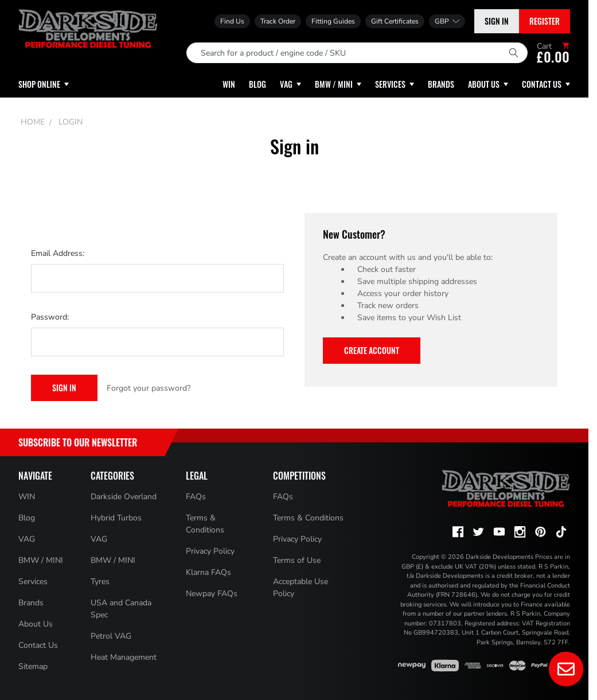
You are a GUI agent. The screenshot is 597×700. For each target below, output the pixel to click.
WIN (27, 497)
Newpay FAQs (212, 594)
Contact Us (38, 645)
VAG (27, 539)
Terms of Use (297, 560)
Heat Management (124, 657)
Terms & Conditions (308, 518)
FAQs (196, 497)
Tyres (100, 582)
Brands (31, 603)
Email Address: (58, 253)
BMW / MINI (41, 560)
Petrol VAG (111, 636)
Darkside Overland (124, 497)
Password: (50, 317)
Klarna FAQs (208, 572)
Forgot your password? (149, 388)
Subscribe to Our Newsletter (78, 442)
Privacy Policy (210, 551)
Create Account (372, 350)
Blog (27, 518)
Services (33, 582)
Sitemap (33, 666)
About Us (36, 624)
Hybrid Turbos (116, 518)
